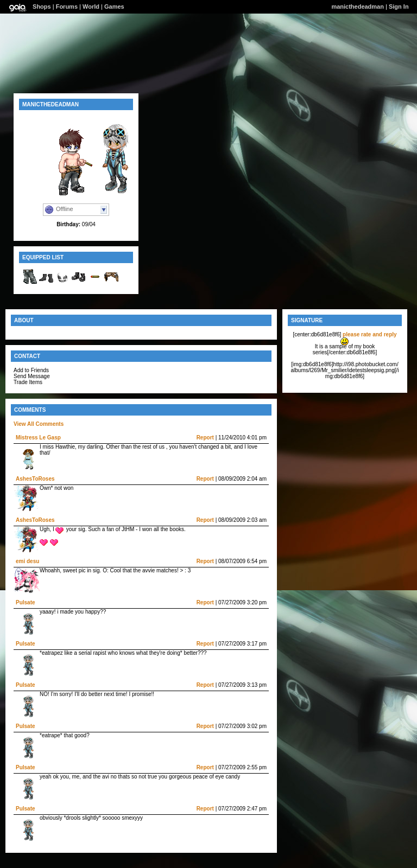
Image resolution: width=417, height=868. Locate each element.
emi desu (27, 561)
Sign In (399, 7)
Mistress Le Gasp (38, 438)
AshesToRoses (35, 479)
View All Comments (39, 424)
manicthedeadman (358, 7)
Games (114, 7)
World (91, 7)
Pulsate (26, 602)
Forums (67, 7)
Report (205, 438)
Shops (42, 7)
